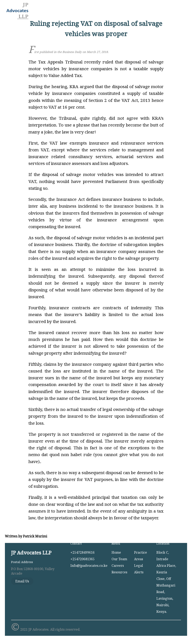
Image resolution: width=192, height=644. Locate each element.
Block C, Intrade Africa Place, (166, 559)
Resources (119, 572)
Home (116, 552)
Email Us (22, 581)
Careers (118, 566)
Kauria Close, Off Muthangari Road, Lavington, (166, 585)
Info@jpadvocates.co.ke (89, 566)
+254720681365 (82, 559)
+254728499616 (82, 552)
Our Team (119, 559)
